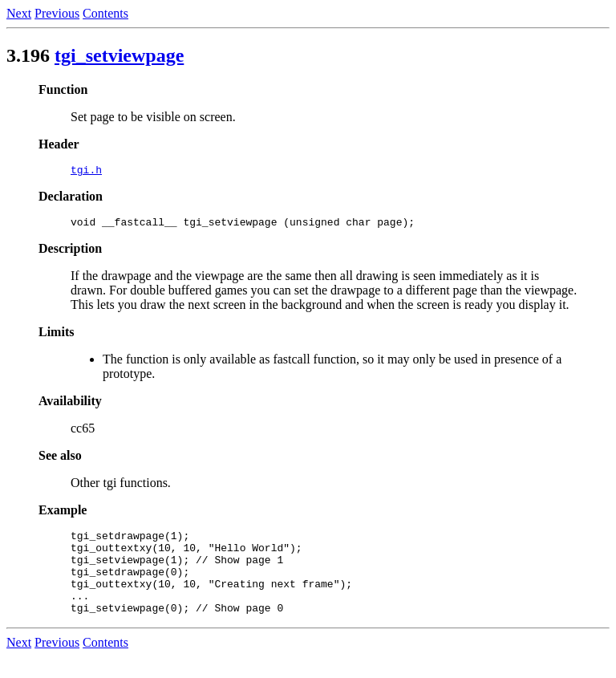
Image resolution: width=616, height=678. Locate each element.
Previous (57, 13)
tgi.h (86, 172)
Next (19, 13)
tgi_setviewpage (119, 55)
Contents (105, 13)
